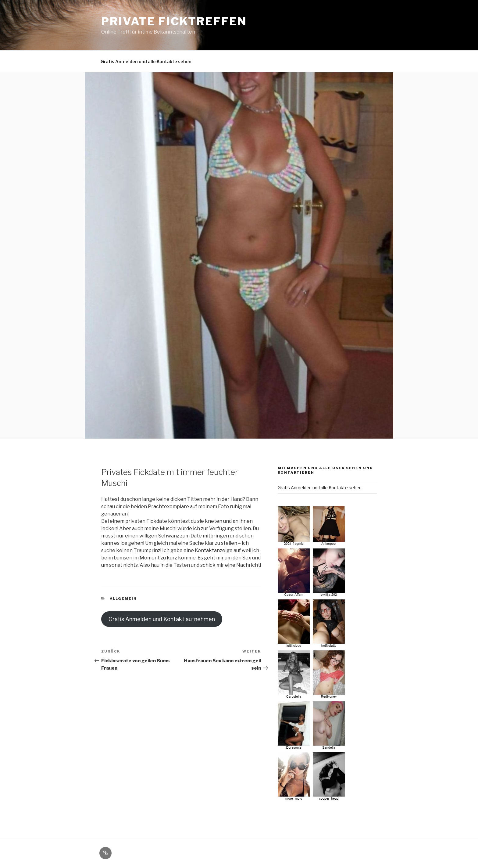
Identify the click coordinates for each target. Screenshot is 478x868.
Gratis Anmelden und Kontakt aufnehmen (162, 619)
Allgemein (123, 599)
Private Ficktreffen (174, 21)
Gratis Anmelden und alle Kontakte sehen (146, 61)
